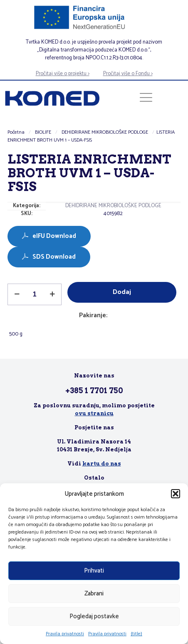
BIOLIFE (43, 132)
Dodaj (122, 292)
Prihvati (94, 571)
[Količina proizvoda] (35, 294)
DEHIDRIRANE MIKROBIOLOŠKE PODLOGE (105, 132)
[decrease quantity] (17, 294)
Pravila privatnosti (65, 634)
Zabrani (94, 594)
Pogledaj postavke (94, 616)
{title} (136, 634)
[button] (176, 494)
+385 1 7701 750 (94, 391)
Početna (16, 132)
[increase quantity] (52, 294)
